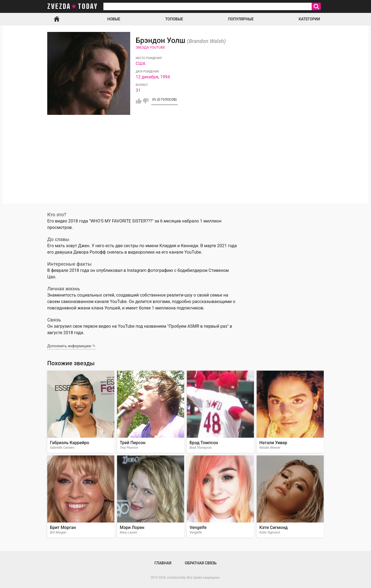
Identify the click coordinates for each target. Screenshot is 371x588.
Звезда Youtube (150, 47)
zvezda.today (176, 578)
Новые (114, 19)
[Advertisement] (185, 166)
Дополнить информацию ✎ (71, 346)
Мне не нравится (146, 101)
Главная (57, 19)
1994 (165, 77)
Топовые (174, 19)
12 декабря (147, 77)
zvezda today (72, 6)
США (141, 63)
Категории (309, 19)
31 (138, 90)
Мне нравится (139, 101)
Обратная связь (201, 563)
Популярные (241, 19)
